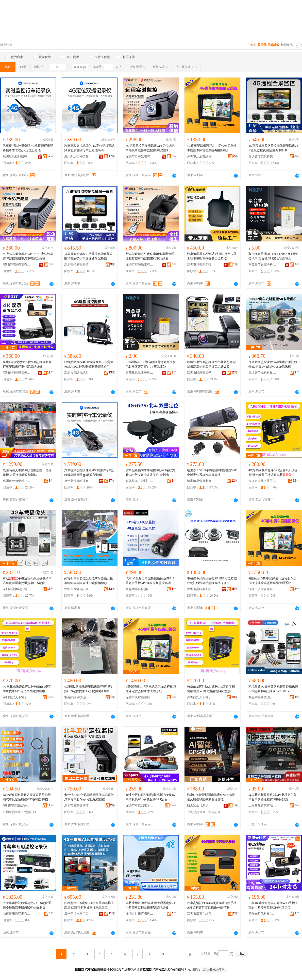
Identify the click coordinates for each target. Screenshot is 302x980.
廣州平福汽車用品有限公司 (78, 914)
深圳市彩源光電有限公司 (140, 156)
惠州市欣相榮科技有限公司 (17, 481)
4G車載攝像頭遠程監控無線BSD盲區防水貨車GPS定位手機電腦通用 (27, 689)
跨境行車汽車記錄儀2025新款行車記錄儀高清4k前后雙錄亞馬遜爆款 (211, 364)
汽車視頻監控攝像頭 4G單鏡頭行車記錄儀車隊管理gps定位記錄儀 (28, 148)
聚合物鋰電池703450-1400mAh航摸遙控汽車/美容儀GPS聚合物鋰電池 (273, 256)
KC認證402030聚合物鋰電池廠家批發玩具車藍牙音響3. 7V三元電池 (151, 364)
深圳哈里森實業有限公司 (201, 481)
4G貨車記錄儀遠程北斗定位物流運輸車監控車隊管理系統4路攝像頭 (212, 148)
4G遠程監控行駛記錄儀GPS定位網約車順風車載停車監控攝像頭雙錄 (150, 148)
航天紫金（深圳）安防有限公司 (201, 805)
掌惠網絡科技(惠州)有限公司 (140, 589)
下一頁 (187, 954)
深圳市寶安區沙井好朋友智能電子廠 (17, 805)
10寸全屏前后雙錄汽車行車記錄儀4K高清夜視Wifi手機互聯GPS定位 (150, 797)
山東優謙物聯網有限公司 (17, 914)
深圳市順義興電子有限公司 (17, 373)
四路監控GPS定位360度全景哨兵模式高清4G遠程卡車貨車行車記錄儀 (89, 905)
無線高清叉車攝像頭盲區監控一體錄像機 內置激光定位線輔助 (27, 473)
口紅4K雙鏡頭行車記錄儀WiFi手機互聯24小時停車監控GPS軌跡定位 (273, 905)
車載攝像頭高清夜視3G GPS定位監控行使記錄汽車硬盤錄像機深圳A (212, 581)
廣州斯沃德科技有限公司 (17, 156)
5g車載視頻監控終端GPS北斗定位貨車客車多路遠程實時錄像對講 (273, 797)
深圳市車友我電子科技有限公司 (140, 805)
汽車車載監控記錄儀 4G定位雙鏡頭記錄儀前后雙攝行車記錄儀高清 (89, 148)
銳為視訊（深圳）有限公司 (140, 481)
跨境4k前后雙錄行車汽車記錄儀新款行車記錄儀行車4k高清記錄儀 (27, 364)
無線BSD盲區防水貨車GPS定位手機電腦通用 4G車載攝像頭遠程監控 (211, 689)
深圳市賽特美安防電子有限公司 (201, 589)
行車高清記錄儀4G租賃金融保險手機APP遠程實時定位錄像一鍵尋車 (212, 905)
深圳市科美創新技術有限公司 (201, 265)
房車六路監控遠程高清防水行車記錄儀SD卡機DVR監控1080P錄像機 (273, 364)
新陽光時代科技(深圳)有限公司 (262, 914)
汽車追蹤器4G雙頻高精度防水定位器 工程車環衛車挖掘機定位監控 (212, 256)
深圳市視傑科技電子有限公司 (17, 589)
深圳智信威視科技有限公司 (262, 156)
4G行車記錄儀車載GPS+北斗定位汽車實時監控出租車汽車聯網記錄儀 (28, 256)
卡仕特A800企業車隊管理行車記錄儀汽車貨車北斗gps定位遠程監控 (89, 797)
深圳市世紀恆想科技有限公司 (140, 914)
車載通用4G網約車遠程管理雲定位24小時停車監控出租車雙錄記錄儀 (150, 905)
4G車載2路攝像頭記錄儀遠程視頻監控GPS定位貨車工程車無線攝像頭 (88, 689)
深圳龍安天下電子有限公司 (262, 481)
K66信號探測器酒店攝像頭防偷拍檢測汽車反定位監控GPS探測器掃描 (27, 797)
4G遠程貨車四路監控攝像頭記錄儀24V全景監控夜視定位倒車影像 (273, 148)
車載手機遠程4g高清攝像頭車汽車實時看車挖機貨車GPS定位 (27, 581)
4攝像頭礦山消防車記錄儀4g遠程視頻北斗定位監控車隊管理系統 (151, 689)
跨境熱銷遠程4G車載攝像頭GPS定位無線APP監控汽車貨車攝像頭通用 (89, 364)
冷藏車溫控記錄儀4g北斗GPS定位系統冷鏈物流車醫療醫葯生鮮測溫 (27, 905)
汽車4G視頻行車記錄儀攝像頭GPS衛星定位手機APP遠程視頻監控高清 (150, 581)
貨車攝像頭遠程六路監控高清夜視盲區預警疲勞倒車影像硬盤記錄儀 (89, 256)
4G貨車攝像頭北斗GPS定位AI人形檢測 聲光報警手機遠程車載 (273, 473)
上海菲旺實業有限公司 (262, 805)
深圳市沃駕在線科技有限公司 (201, 156)
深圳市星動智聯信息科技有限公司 (78, 805)
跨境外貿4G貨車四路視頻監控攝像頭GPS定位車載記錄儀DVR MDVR (273, 689)
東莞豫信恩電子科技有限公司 (262, 265)
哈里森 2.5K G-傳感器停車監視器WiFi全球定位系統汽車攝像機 (212, 473)
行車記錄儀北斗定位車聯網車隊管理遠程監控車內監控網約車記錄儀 (150, 256)
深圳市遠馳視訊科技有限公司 (78, 373)
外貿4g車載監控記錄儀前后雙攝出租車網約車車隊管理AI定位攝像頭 (89, 581)
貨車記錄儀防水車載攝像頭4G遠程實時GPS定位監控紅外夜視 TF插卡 (150, 473)
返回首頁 (194, 969)
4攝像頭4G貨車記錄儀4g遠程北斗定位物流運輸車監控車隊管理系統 (272, 581)
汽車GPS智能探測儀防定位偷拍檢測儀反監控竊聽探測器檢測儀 (211, 797)
